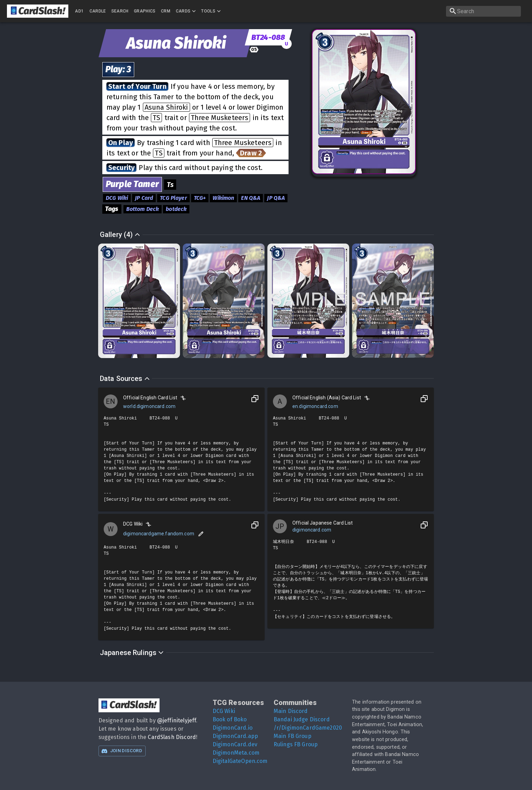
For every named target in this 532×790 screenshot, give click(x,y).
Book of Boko (230, 719)
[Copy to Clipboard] (255, 399)
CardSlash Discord (172, 737)
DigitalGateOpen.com (240, 761)
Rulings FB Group (296, 744)
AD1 (79, 11)
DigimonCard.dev (235, 744)
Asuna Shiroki (166, 107)
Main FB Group (293, 736)
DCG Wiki (224, 711)
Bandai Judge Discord (302, 719)
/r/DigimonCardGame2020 (308, 728)
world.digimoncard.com (149, 406)
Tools (212, 11)
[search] (483, 11)
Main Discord (291, 711)
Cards (187, 11)
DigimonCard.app (235, 736)
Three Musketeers (220, 118)
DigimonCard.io (233, 728)
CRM (166, 11)
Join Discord (122, 751)
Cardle (98, 11)
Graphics (145, 11)
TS (156, 118)
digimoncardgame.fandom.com (159, 534)
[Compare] (183, 398)
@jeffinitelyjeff (177, 720)
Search (120, 11)
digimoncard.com (312, 530)
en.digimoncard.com (315, 406)
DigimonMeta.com (236, 753)
